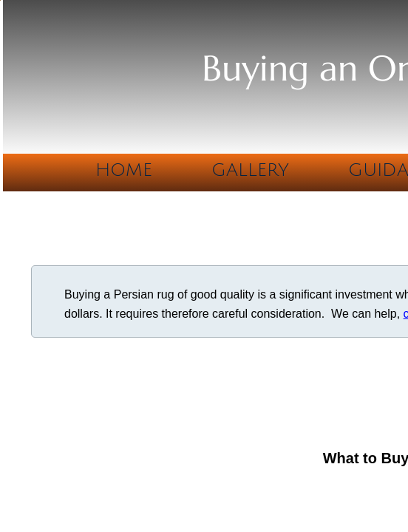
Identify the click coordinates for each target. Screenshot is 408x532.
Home (124, 170)
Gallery (250, 170)
